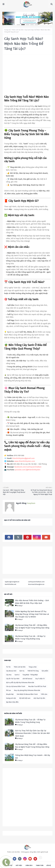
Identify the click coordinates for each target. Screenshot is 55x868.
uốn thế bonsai (27, 679)
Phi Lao (8, 690)
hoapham (31, 503)
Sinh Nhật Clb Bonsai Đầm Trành (27, 694)
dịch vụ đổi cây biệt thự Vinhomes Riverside (20, 683)
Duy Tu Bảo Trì (40, 679)
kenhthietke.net (11, 584)
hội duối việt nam (25, 698)
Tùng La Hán (33, 667)
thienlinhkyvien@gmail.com (23, 458)
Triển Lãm (44, 694)
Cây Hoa (9, 675)
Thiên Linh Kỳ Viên (18, 30)
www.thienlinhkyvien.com (25, 461)
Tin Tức (8, 667)
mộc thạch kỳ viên (39, 698)
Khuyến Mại (10, 694)
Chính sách (29, 865)
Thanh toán (40, 865)
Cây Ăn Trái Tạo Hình (13, 679)
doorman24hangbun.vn (36, 584)
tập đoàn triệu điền (12, 702)
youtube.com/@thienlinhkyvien (28, 470)
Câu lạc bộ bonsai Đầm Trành (16, 686)
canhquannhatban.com (36, 582)
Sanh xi (17, 675)
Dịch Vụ (22, 671)
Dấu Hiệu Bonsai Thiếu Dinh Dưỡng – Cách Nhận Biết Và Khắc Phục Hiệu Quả (32, 602)
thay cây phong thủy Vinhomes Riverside (27, 690)
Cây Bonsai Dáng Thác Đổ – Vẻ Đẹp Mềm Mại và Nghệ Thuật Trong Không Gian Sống (32, 627)
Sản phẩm (45, 671)
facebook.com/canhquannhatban (28, 467)
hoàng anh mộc (11, 698)
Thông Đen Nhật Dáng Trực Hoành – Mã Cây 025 (33, 757)
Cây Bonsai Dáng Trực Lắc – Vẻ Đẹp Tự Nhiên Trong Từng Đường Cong (30, 638)
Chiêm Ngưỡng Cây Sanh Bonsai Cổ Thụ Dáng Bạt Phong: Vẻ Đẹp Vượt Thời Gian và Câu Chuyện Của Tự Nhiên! (32, 614)
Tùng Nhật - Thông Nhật (30, 675)
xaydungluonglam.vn (12, 582)
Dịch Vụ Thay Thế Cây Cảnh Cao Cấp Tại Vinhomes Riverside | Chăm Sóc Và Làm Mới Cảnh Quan (32, 733)
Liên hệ (49, 865)
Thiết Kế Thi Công (33, 671)
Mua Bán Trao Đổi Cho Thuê (37, 686)
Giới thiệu (19, 865)
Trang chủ (7, 30)
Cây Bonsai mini (11, 671)
